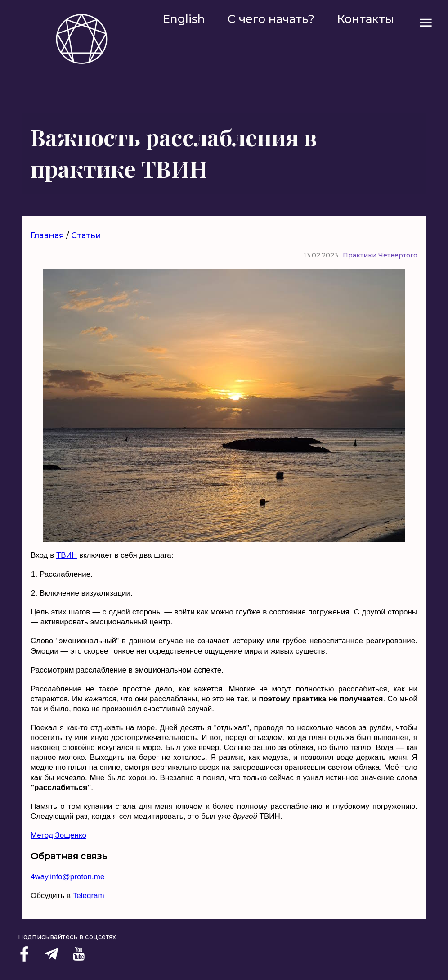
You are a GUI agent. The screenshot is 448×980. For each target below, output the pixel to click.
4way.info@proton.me (67, 877)
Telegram (89, 896)
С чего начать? (271, 19)
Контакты (365, 19)
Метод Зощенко (58, 835)
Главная (47, 235)
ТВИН (67, 555)
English (184, 19)
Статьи (86, 235)
